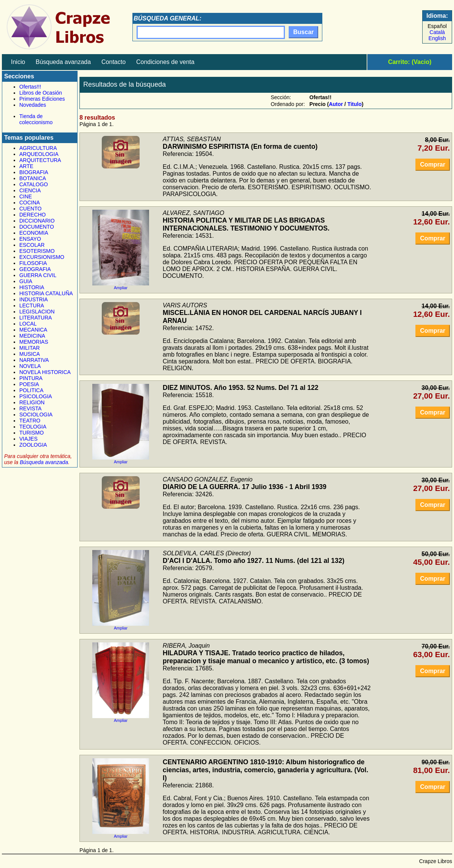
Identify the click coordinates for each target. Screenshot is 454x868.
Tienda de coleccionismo (36, 119)
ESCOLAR (32, 245)
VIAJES (28, 439)
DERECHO (33, 215)
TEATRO (30, 421)
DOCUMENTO (37, 227)
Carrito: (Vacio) (410, 62)
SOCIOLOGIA (36, 415)
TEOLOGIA (33, 427)
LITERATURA (36, 318)
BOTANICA (33, 178)
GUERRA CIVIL (38, 275)
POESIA (29, 384)
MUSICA (30, 354)
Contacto (113, 62)
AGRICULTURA (38, 148)
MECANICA (33, 330)
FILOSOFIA (33, 263)
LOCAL (28, 324)
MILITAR (30, 348)
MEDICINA (32, 336)
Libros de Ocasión (41, 93)
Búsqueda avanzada (63, 62)
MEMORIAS (34, 342)
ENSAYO (30, 239)
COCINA (30, 203)
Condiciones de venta (165, 62)
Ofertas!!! (30, 87)
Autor (336, 104)
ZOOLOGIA (33, 445)
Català (437, 32)
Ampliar (121, 286)
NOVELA (30, 366)
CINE (26, 196)
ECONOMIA (34, 233)
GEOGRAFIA (35, 269)
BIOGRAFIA (34, 172)
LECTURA (32, 305)
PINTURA (31, 378)
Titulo (354, 104)
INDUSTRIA (33, 299)
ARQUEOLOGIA (39, 154)
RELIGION (32, 402)
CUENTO (30, 209)
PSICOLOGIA (36, 396)
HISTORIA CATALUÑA (46, 293)
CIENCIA (30, 190)
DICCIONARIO (37, 221)
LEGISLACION (37, 312)
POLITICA (31, 390)
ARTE (26, 166)
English (437, 38)
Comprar (433, 164)
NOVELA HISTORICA (45, 372)
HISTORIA (32, 287)
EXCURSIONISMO (42, 257)
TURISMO (32, 433)
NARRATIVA (34, 360)
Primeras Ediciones (42, 99)
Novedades (33, 105)
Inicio (18, 62)
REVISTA (30, 408)
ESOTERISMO (37, 251)
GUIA (26, 281)
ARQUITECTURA (40, 160)
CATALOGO (34, 184)
